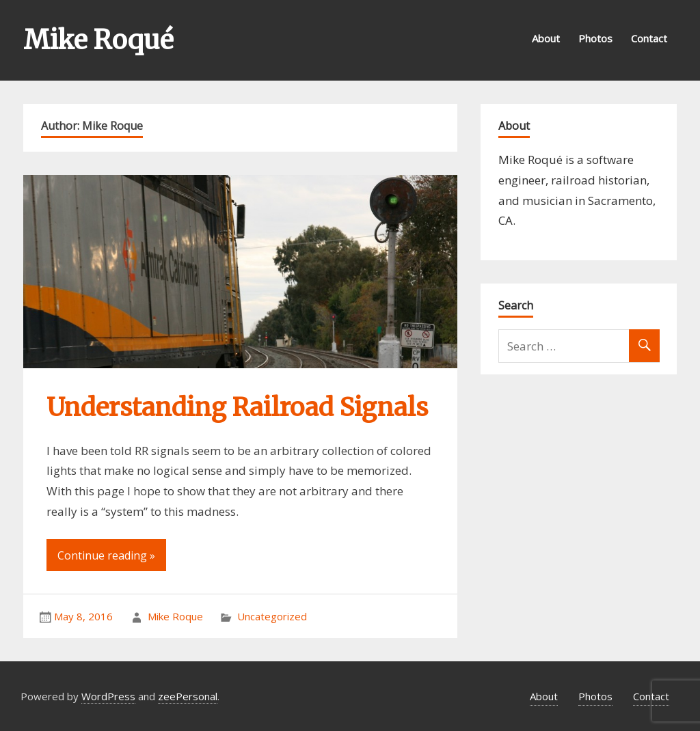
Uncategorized (272, 616)
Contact (649, 38)
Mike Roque (175, 616)
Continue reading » (106, 555)
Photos (595, 38)
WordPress (108, 696)
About (546, 38)
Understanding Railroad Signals (237, 408)
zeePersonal (188, 696)
